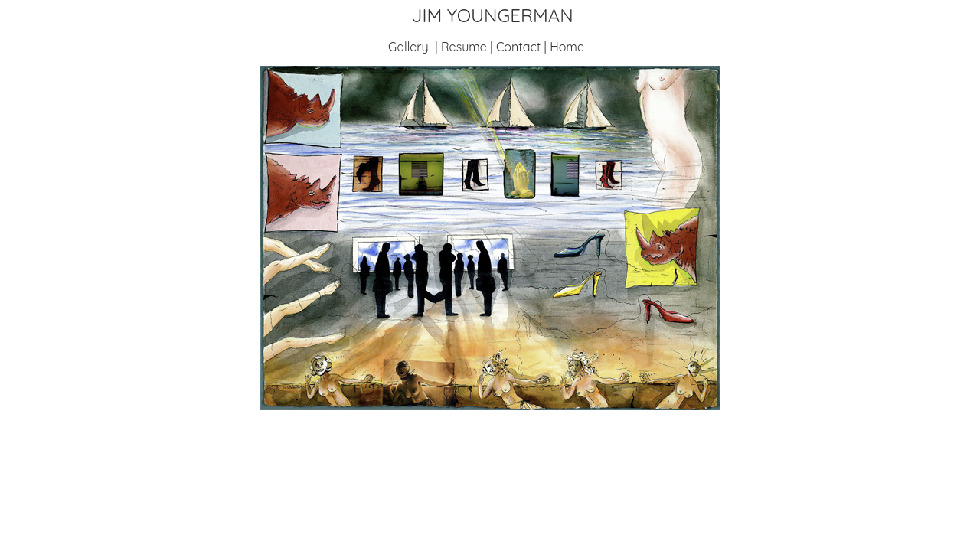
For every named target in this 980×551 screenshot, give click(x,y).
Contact (518, 47)
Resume (464, 47)
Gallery (408, 47)
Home (567, 47)
